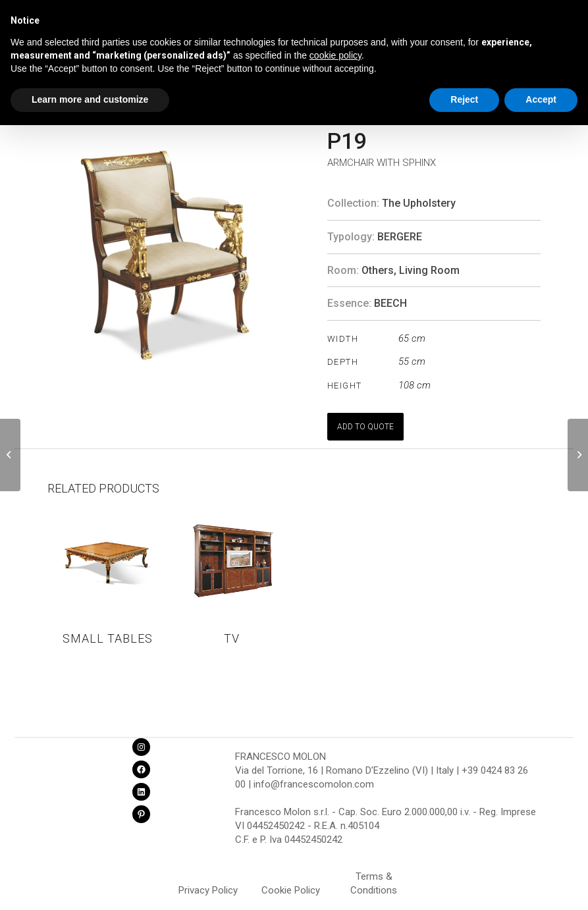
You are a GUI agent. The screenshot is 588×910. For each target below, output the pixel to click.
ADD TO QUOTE (365, 427)
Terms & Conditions (374, 878)
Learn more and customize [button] (90, 99)
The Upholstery (419, 203)
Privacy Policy (208, 890)
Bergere (400, 237)
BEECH (390, 303)
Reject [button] (464, 99)
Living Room (429, 270)
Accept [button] (541, 99)
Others (378, 270)
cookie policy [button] (335, 55)
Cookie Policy (291, 890)
